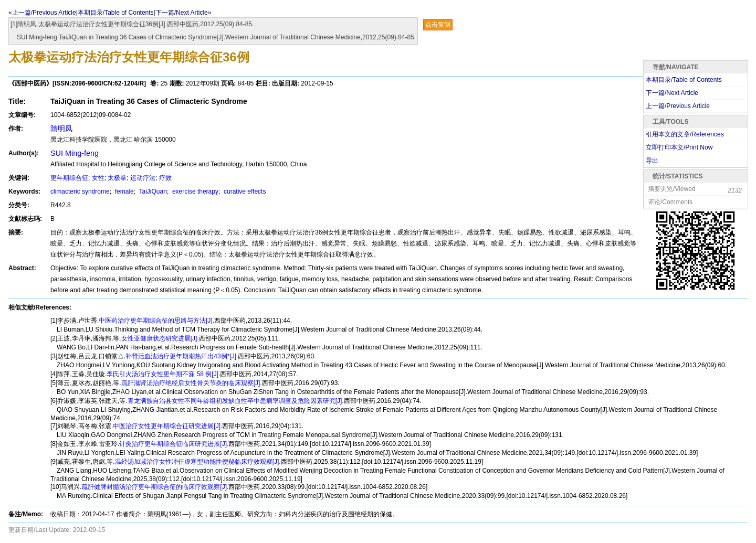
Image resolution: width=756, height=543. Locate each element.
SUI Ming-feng (75, 153)
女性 (98, 178)
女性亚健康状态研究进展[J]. (160, 338)
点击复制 (438, 25)
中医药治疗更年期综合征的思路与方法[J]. (156, 321)
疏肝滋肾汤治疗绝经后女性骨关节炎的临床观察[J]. (192, 383)
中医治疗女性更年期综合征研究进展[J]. (167, 426)
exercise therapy (195, 191)
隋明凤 (61, 129)
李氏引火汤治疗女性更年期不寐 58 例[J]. (163, 374)
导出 (652, 161)
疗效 (165, 178)
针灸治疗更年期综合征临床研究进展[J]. (174, 444)
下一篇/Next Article (672, 93)
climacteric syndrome (80, 191)
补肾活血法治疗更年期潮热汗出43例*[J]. (182, 356)
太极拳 (117, 178)
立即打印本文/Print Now (679, 147)
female (123, 191)
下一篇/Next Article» (183, 13)
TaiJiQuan (152, 191)
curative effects (244, 191)
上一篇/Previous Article (678, 106)
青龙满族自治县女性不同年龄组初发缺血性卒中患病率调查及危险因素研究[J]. (236, 401)
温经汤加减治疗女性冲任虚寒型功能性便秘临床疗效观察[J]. (198, 462)
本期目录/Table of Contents (116, 13)
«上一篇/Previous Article (42, 13)
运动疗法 (143, 178)
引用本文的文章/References (685, 134)
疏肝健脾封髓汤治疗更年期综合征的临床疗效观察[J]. (155, 487)
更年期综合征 (69, 178)
